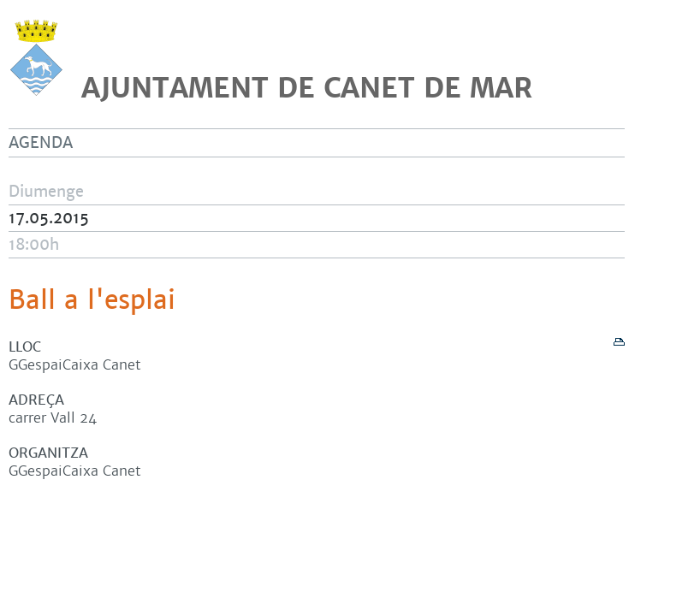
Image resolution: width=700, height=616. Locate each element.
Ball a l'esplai (92, 300)
